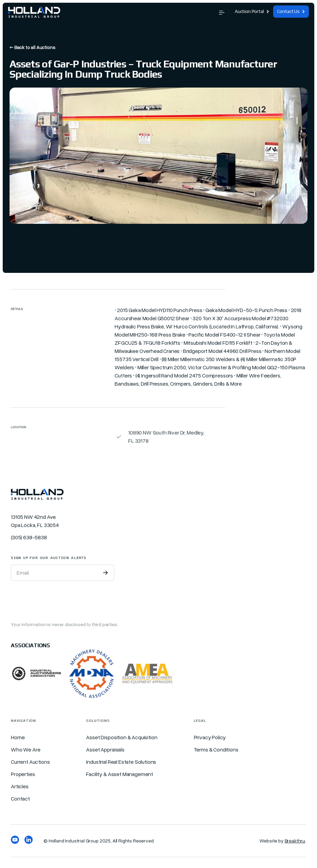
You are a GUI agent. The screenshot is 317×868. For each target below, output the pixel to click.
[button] (222, 12)
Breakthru (295, 841)
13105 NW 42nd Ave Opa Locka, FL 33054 (35, 521)
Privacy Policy (210, 737)
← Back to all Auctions (32, 47)
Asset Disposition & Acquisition (122, 737)
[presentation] (63, 600)
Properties (23, 774)
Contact (20, 799)
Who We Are (26, 749)
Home (18, 737)
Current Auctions (30, 762)
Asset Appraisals (105, 749)
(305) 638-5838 (29, 537)
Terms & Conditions (216, 749)
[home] (34, 12)
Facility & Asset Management (120, 774)
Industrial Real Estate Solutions (121, 762)
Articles (20, 786)
